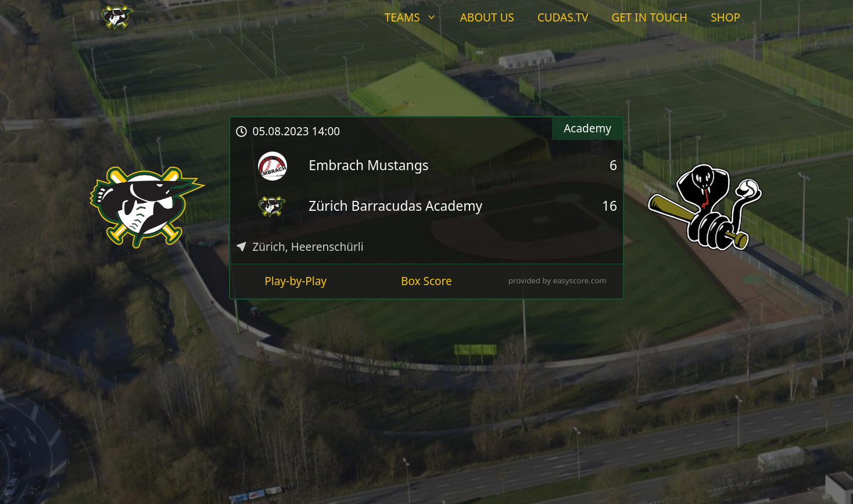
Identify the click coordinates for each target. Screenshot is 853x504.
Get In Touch (649, 17)
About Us (487, 17)
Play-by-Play (295, 281)
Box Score (426, 281)
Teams (417, 17)
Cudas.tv (563, 17)
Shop (725, 17)
